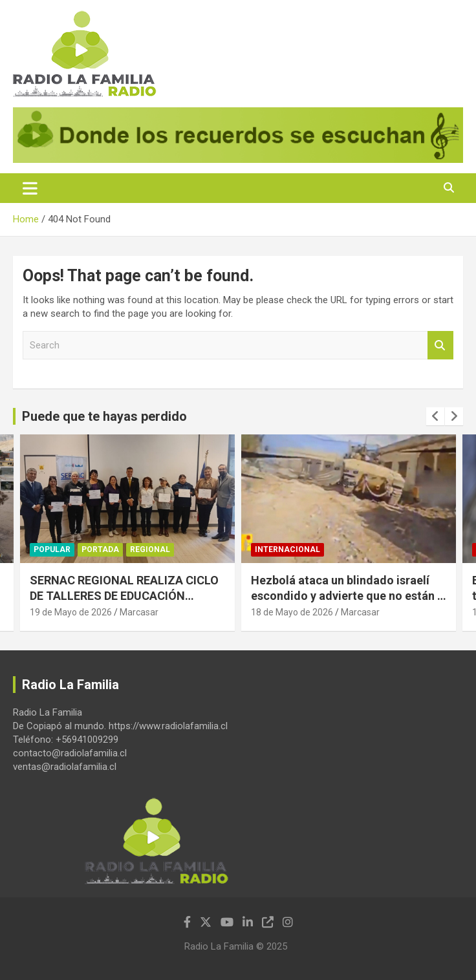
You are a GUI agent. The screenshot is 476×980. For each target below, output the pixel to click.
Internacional (287, 549)
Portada (100, 549)
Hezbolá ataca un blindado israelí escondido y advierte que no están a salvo (347, 595)
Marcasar (139, 612)
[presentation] (435, 416)
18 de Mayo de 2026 (292, 612)
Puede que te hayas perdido (104, 416)
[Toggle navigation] (30, 188)
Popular (52, 549)
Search (440, 346)
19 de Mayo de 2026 (71, 612)
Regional (150, 549)
